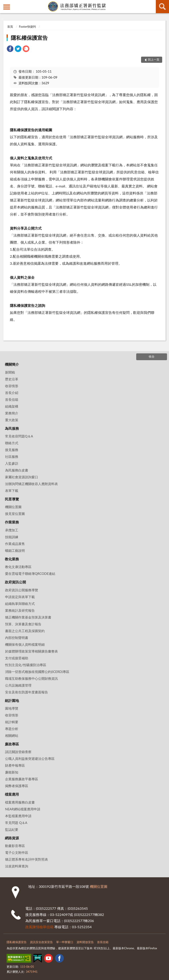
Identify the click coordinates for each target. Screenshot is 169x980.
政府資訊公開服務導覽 (22, 590)
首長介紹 (12, 393)
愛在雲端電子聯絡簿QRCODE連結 (30, 574)
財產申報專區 (15, 765)
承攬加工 (12, 530)
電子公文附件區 (17, 852)
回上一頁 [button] (154, 59)
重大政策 (12, 420)
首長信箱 (12, 399)
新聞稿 (10, 372)
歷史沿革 (12, 379)
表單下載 (12, 491)
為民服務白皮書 (17, 470)
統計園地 (12, 700)
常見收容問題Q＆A (19, 436)
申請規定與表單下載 (20, 597)
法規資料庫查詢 (17, 866)
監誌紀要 (12, 829)
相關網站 (12, 735)
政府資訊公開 (15, 582)
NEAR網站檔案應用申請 (23, 809)
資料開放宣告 (85, 942)
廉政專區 (12, 744)
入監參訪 (12, 463)
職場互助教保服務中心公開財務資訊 (31, 678)
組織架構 (12, 406)
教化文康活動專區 (18, 567)
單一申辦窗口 (65, 942)
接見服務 (12, 450)
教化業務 (12, 559)
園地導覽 (12, 708)
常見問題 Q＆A (16, 823)
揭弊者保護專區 (17, 786)
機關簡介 (12, 364)
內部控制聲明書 (17, 638)
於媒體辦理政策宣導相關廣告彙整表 (31, 651)
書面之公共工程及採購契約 (25, 631)
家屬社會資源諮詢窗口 (22, 477)
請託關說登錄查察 (18, 752)
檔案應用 (12, 794)
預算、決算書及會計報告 (23, 624)
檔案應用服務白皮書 (20, 802)
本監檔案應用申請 (18, 816)
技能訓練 (12, 537)
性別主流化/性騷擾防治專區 (26, 665)
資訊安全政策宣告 (41, 942)
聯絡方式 (12, 443)
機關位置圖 (13, 507)
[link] (10, 49)
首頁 (10, 27)
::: (4, 3)
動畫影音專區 (15, 846)
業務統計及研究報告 (20, 610)
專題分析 (12, 729)
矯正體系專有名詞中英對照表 (27, 859)
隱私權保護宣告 (29, 38)
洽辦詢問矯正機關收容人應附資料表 (31, 484)
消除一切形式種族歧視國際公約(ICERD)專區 (37, 672)
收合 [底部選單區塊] (152, 356)
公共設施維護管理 (18, 685)
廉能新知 (12, 772)
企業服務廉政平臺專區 (22, 779)
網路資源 (12, 838)
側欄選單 (7, 7)
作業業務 (12, 522)
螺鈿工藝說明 (15, 550)
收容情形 (12, 386)
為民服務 (12, 428)
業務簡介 (12, 413)
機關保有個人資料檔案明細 (25, 644)
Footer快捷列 (27, 27)
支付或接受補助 (17, 658)
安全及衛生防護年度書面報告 (27, 692)
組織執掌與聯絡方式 (20, 604)
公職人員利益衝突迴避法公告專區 (30, 759)
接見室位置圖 (15, 514)
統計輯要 (12, 722)
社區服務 (12, 457)
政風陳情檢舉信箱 (39, 927)
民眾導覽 (12, 499)
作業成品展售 (15, 544)
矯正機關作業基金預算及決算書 (28, 617)
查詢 (162, 7)
